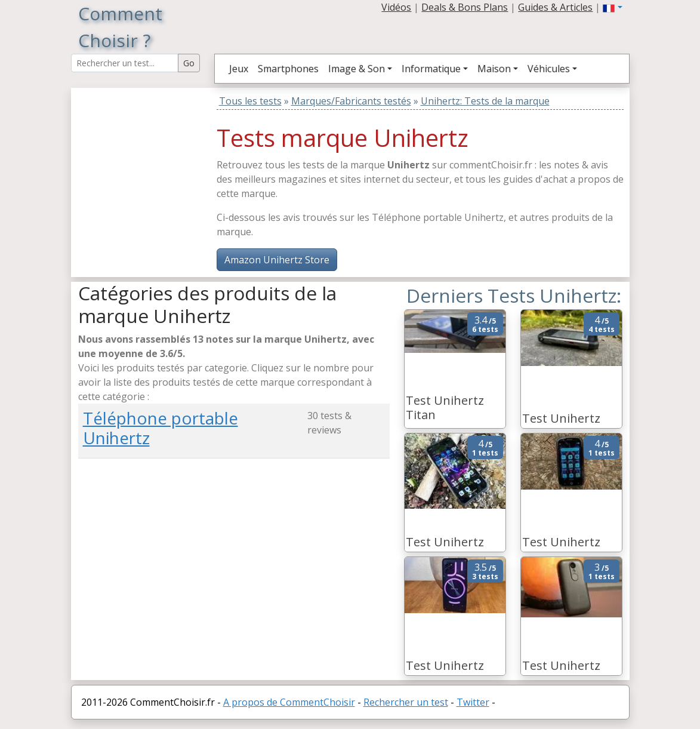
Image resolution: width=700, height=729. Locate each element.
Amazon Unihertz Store (277, 260)
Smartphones (288, 69)
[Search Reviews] (125, 63)
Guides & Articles (555, 7)
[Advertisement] (153, 162)
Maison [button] (494, 69)
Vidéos (396, 7)
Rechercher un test (406, 702)
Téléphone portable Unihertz (161, 428)
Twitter (473, 702)
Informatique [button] (431, 69)
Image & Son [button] (357, 69)
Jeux (239, 69)
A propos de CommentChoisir (289, 702)
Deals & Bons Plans (465, 7)
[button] (612, 7)
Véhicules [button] (549, 69)
